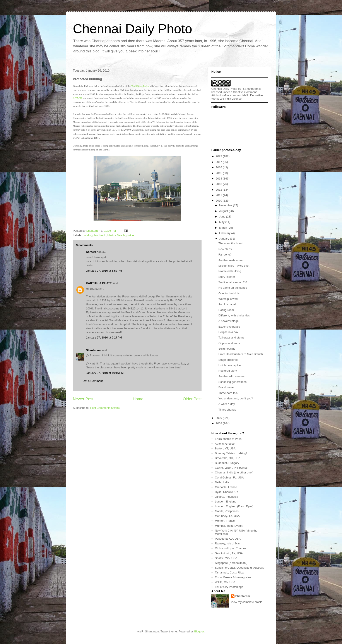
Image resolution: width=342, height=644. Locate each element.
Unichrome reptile (229, 365)
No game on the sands (233, 288)
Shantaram (93, 350)
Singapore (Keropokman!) (231, 563)
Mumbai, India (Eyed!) (229, 526)
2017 (219, 162)
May (222, 222)
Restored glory (228, 371)
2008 (219, 423)
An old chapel (227, 304)
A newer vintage (228, 321)
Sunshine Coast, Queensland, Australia (239, 568)
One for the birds (229, 293)
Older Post (192, 399)
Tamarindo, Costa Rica (229, 572)
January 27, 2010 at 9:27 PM (104, 338)
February (225, 233)
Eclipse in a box (228, 332)
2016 (219, 167)
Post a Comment (92, 381)
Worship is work (228, 299)
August (224, 211)
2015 (219, 173)
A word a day (227, 404)
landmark (100, 235)
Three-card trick (228, 393)
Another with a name (231, 376)
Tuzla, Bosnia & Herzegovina (233, 577)
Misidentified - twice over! (234, 266)
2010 (219, 201)
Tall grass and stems (231, 338)
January (225, 239)
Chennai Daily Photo (133, 29)
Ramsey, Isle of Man (228, 543)
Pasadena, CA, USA (228, 539)
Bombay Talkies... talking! (231, 453)
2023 (219, 156)
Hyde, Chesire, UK (227, 492)
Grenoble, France (226, 487)
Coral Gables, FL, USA (229, 477)
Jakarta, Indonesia (226, 497)
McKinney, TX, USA (227, 516)
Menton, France (225, 521)
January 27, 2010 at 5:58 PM (104, 271)
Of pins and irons (229, 343)
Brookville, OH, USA (228, 458)
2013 (219, 184)
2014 (219, 179)
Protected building (230, 271)
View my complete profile (247, 602)
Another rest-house (230, 260)
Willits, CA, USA (225, 582)
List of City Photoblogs (229, 587)
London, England (226, 502)
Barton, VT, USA (225, 448)
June (223, 217)
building (88, 235)
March (224, 228)
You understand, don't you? (235, 398)
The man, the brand (231, 243)
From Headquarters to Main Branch (241, 354)
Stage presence (228, 360)
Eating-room (226, 310)
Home (138, 399)
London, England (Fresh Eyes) (234, 506)
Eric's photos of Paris (228, 439)
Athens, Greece (225, 444)
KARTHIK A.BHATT (99, 283)
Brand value (226, 387)
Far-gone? (225, 255)
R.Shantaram (250, 89)
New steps (225, 249)
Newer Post (83, 399)
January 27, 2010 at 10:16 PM (105, 373)
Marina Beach (116, 235)
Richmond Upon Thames (231, 548)
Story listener (227, 277)
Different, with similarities (234, 315)
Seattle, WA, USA (226, 558)
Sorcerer (92, 252)
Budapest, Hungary (227, 463)
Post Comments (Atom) (105, 408)
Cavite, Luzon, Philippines (231, 468)
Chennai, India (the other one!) (234, 472)
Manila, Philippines (227, 511)
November (226, 205)
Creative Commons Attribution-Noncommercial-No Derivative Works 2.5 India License (237, 95)
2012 (219, 190)
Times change (227, 410)
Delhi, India (222, 482)
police (130, 235)
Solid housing (227, 349)
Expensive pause (229, 327)
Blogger (199, 631)
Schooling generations (232, 382)
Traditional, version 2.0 (233, 282)
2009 (219, 418)
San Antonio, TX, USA (229, 553)
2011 (219, 195)
